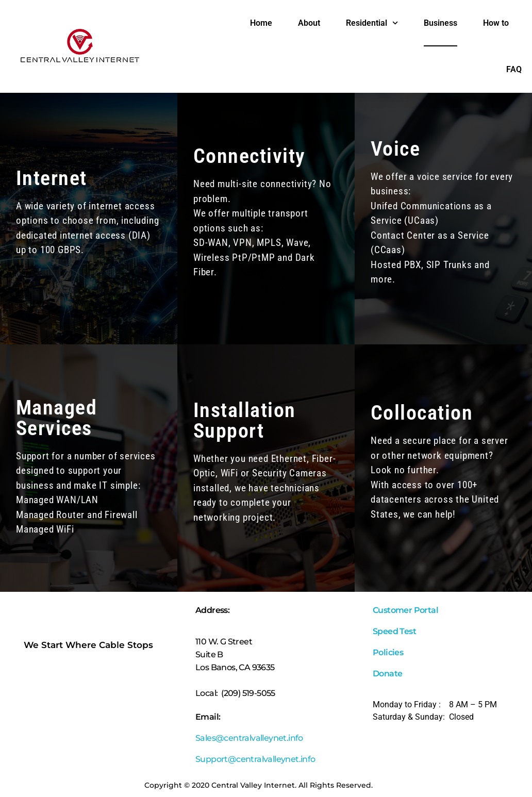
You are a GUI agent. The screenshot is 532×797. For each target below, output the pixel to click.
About (309, 23)
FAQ (514, 69)
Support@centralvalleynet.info (255, 759)
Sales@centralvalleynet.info (250, 738)
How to (496, 23)
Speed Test (394, 631)
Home (261, 23)
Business (440, 23)
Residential (372, 23)
